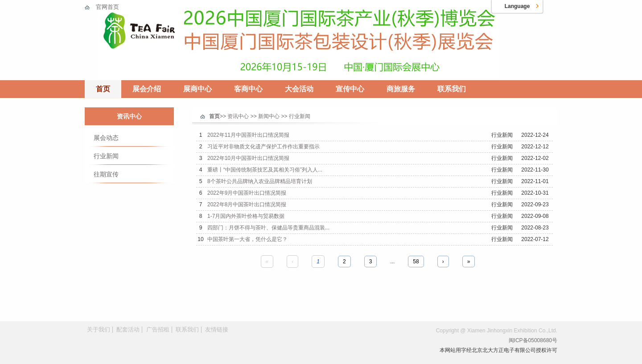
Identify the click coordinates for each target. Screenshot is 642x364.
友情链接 (217, 329)
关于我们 (99, 329)
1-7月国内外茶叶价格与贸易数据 (246, 216)
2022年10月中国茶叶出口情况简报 (248, 158)
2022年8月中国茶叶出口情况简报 (247, 204)
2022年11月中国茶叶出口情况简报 (248, 135)
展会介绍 (147, 89)
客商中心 (248, 89)
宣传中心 (350, 89)
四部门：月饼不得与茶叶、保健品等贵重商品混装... (268, 228)
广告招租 (158, 329)
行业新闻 (106, 156)
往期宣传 (106, 174)
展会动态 (106, 138)
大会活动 (299, 89)
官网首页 (107, 7)
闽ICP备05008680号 (533, 340)
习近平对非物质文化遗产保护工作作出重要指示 (263, 147)
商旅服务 (401, 89)
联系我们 (452, 89)
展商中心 (198, 89)
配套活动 (128, 329)
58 (416, 262)
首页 (103, 89)
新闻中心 (269, 116)
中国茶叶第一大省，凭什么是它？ (247, 239)
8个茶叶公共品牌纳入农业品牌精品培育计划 (260, 181)
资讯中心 (129, 116)
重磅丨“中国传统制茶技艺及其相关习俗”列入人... (265, 170)
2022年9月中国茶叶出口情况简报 (247, 193)
